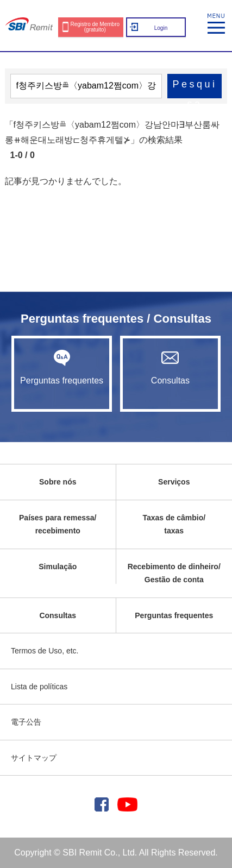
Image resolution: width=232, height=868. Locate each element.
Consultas (170, 367)
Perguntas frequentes (61, 367)
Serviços (174, 482)
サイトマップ (34, 758)
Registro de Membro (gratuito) (95, 27)
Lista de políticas (39, 687)
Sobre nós (58, 482)
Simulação (58, 567)
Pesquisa (195, 89)
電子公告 (26, 722)
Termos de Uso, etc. (45, 651)
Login (161, 28)
